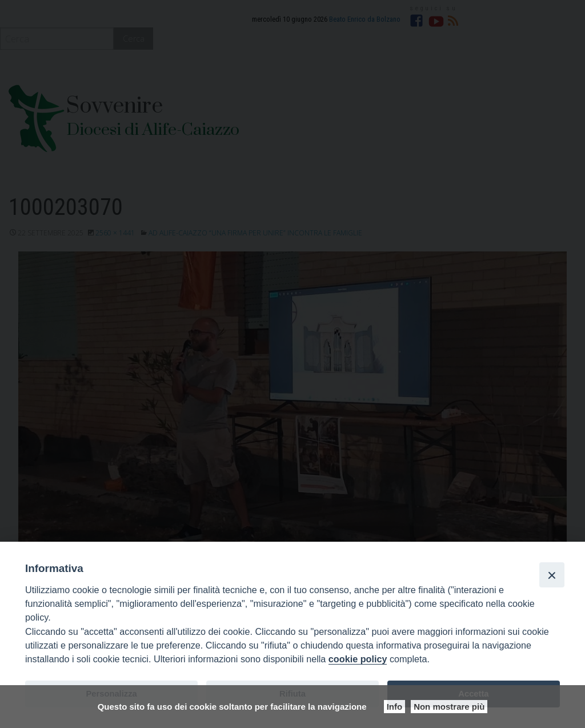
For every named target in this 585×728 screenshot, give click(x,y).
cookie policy (358, 659)
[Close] (552, 575)
